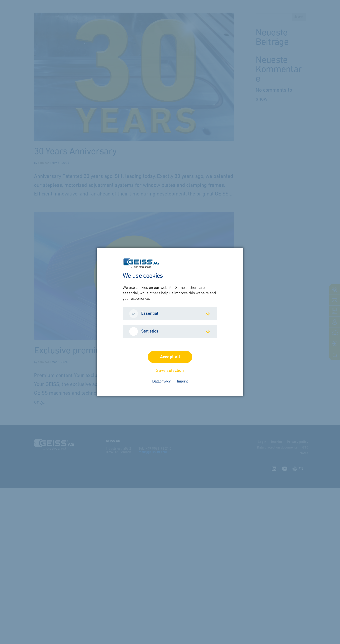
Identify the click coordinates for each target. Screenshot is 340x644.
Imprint (182, 382)
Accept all (170, 357)
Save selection (170, 371)
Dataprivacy (161, 382)
